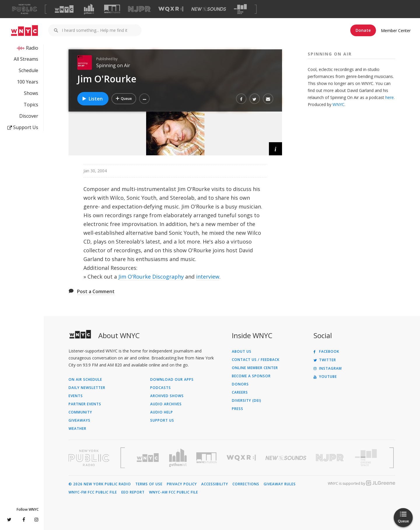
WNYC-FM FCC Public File (93, 492)
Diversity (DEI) (247, 401)
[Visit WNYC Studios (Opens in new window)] (112, 9)
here (390, 97)
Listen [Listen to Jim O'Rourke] (92, 99)
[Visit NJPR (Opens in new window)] (139, 9)
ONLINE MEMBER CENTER (255, 368)
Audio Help (162, 412)
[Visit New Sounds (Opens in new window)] (209, 9)
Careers (240, 392)
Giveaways (79, 420)
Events (76, 396)
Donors (240, 384)
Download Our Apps (172, 380)
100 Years (28, 82)
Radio (32, 48)
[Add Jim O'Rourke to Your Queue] (124, 99)
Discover (29, 116)
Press (238, 409)
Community (80, 412)
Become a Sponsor (251, 376)
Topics (31, 105)
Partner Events (85, 404)
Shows (31, 93)
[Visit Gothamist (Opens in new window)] (89, 9)
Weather (77, 429)
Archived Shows (167, 396)
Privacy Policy (182, 484)
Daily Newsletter (87, 388)
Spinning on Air (113, 65)
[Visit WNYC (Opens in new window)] (64, 9)
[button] (144, 99)
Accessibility (215, 484)
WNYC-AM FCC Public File (174, 492)
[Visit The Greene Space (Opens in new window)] (240, 9)
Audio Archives (166, 404)
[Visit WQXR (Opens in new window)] (171, 9)
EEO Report (133, 492)
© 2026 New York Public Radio (100, 484)
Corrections (246, 484)
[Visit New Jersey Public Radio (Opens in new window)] (330, 458)
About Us (242, 352)
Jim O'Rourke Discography (151, 277)
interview (208, 277)
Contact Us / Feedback (256, 360)
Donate (363, 30)
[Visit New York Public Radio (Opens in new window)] (89, 458)
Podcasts (161, 388)
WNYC (338, 104)
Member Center (396, 31)
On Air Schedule (85, 380)
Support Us (23, 127)
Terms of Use (149, 484)
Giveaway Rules (280, 484)
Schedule (28, 70)
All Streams (26, 59)
